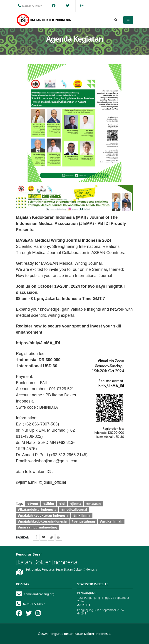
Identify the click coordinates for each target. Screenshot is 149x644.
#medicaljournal (74, 509)
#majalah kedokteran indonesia (43, 515)
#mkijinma (82, 515)
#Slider (49, 504)
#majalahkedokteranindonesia (42, 521)
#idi (62, 504)
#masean (94, 504)
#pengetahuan (83, 521)
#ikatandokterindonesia (37, 509)
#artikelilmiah (111, 521)
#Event (33, 504)
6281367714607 (30, 6)
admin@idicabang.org (39, 594)
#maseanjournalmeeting (37, 527)
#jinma (76, 504)
